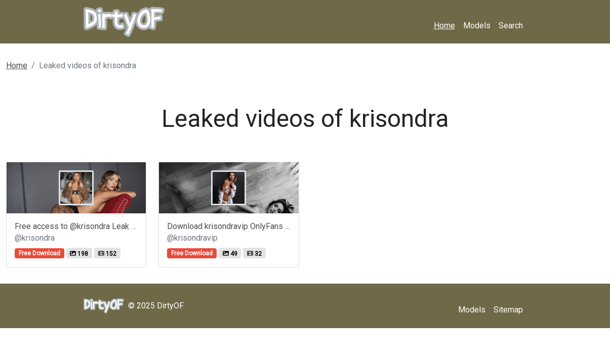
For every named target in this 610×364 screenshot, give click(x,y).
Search (511, 26)
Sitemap (508, 310)
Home (444, 26)
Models (477, 26)
